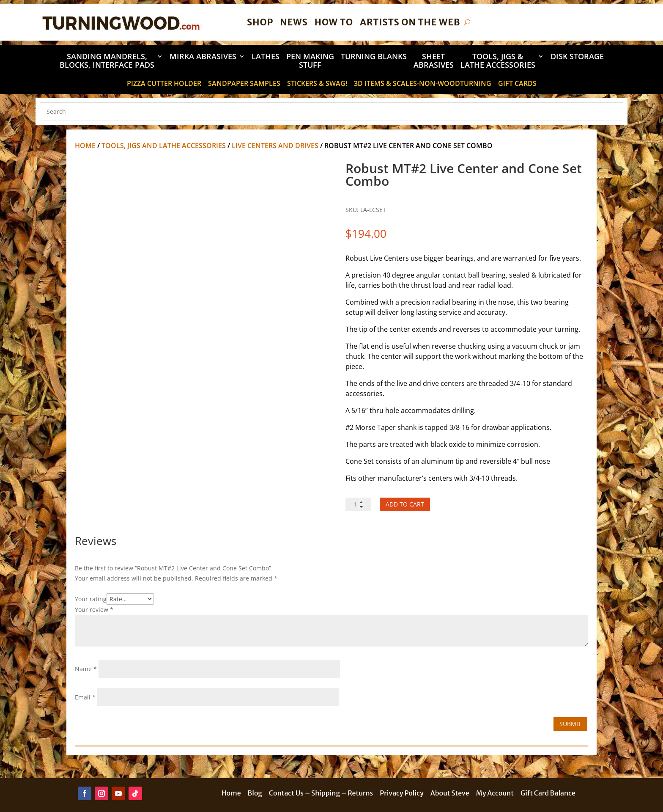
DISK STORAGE (577, 57)
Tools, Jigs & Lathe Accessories (498, 61)
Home (85, 146)
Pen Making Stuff (310, 61)
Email (85, 697)
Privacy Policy (402, 794)
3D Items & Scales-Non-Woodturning (423, 84)
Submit (570, 724)
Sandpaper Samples (244, 84)
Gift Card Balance (548, 794)
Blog (255, 794)
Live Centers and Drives (275, 146)
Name (86, 669)
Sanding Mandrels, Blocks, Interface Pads (107, 61)
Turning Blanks (374, 57)
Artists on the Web (410, 22)
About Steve (450, 794)
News (294, 22)
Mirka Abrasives (203, 57)
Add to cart (405, 504)
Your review (94, 610)
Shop (260, 22)
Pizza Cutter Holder (164, 84)
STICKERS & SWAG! (317, 84)
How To (334, 22)
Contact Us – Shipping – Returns (321, 794)
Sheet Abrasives (434, 61)
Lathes (266, 57)
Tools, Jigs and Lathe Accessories (164, 146)
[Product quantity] (358, 504)
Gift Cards (517, 84)
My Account (495, 794)
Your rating (91, 599)
